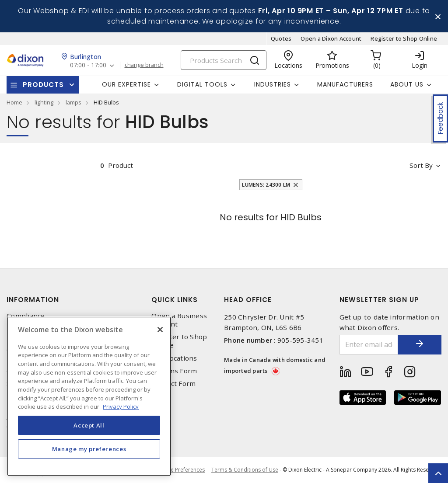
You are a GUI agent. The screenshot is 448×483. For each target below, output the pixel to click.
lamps (73, 102)
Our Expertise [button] (126, 84)
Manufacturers (345, 84)
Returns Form (174, 371)
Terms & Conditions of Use (245, 470)
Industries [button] (273, 84)
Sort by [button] (421, 165)
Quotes (281, 38)
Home (14, 102)
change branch (144, 65)
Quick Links (175, 300)
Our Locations (174, 358)
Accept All (89, 425)
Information (33, 300)
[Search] (224, 60)
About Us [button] (407, 84)
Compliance (26, 316)
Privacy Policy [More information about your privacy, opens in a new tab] (121, 407)
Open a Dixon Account (331, 38)
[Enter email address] (369, 345)
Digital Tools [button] (202, 84)
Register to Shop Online (404, 38)
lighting (44, 102)
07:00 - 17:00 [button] (88, 65)
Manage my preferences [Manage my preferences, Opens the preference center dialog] (89, 449)
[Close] (160, 330)
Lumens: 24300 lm (266, 185)
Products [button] (43, 85)
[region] (89, 396)
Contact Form (173, 384)
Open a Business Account (179, 320)
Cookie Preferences (180, 470)
